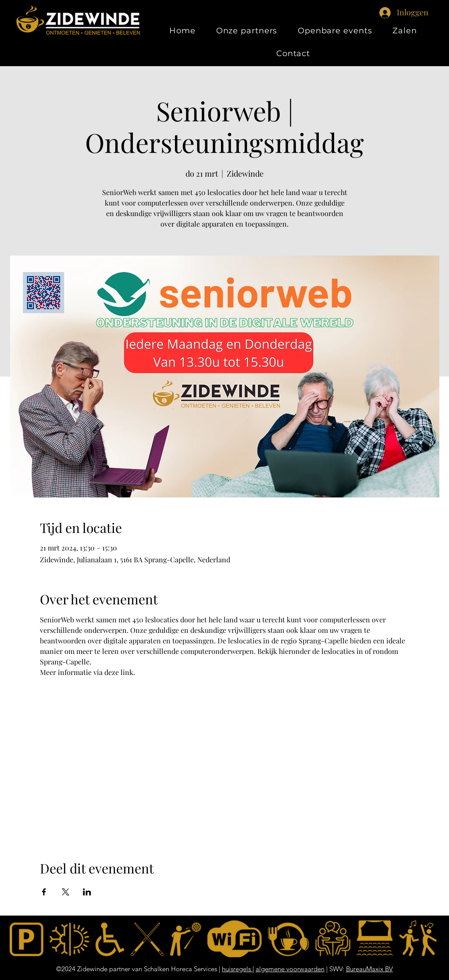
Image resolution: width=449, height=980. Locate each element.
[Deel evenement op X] (66, 892)
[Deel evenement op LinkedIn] (87, 892)
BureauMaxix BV (369, 969)
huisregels (237, 969)
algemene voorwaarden (290, 969)
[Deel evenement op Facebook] (44, 892)
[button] (405, 31)
